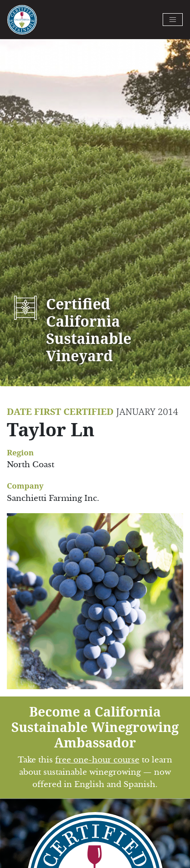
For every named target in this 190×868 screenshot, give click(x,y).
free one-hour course (97, 760)
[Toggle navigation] (173, 20)
